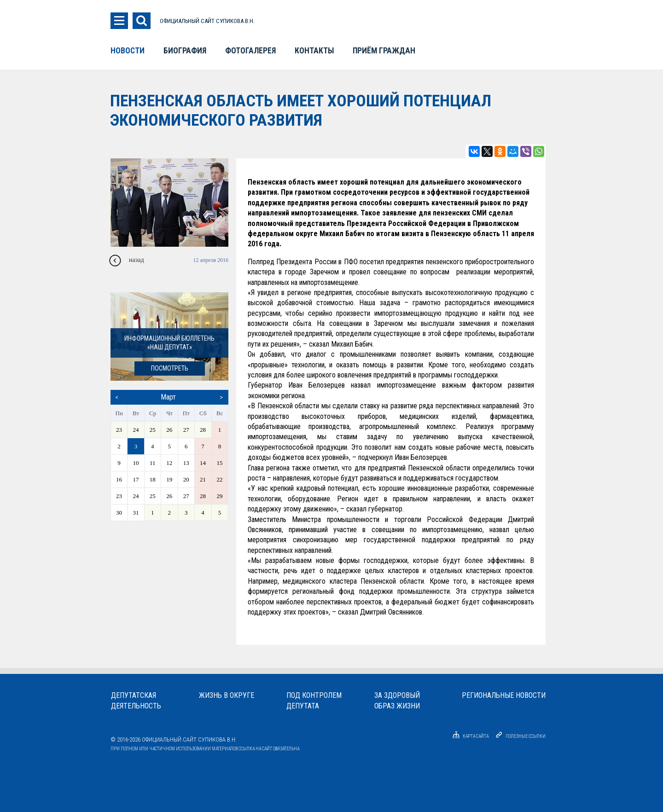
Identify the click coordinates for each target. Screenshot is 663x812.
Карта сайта (469, 736)
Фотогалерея (250, 51)
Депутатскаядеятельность (136, 701)
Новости (128, 51)
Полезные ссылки (526, 736)
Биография (185, 51)
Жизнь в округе (227, 695)
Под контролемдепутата (314, 701)
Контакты (314, 51)
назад (137, 260)
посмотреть (170, 368)
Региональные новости (504, 695)
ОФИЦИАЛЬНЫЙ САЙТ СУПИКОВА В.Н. (207, 21)
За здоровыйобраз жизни (397, 701)
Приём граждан (384, 51)
